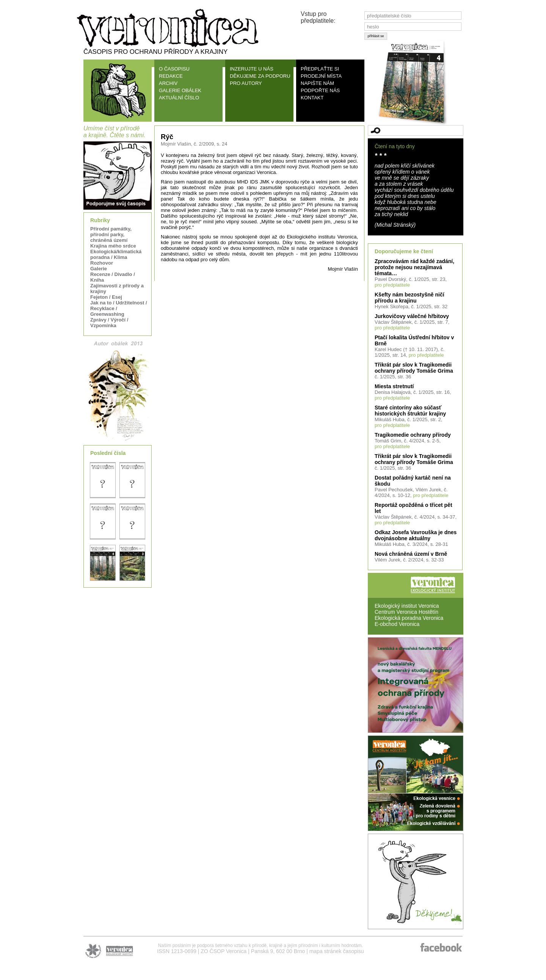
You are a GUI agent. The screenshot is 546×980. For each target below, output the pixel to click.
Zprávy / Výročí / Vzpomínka (109, 323)
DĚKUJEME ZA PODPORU (260, 76)
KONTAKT (312, 98)
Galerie (99, 269)
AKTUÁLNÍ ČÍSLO (179, 98)
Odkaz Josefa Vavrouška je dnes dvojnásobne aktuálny (416, 535)
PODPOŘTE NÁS (320, 90)
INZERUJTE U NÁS (252, 69)
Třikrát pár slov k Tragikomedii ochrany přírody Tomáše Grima (414, 368)
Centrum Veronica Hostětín (406, 612)
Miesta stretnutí (394, 386)
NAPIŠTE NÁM (317, 83)
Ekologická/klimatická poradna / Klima (116, 254)
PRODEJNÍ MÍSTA (321, 76)
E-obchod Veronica (397, 624)
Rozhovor (102, 263)
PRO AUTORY (246, 83)
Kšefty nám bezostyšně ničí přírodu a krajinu (409, 298)
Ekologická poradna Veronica (409, 618)
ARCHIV (168, 83)
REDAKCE (171, 76)
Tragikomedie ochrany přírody (413, 435)
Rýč (167, 137)
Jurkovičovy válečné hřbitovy (412, 316)
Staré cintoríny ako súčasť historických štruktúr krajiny (410, 411)
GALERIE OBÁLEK (180, 90)
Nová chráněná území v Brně (411, 554)
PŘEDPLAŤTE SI (320, 69)
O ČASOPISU (174, 69)
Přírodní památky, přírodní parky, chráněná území (111, 234)
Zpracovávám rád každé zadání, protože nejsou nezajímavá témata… (414, 267)
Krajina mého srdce (113, 246)
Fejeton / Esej (106, 297)
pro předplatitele (392, 285)
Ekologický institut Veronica (407, 606)
